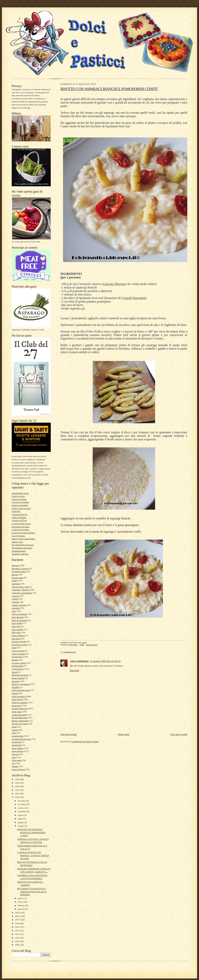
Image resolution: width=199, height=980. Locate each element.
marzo (21, 902)
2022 (17, 790)
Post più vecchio (179, 734)
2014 (17, 927)
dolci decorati (18, 617)
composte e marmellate (22, 593)
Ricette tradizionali (20, 721)
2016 (17, 923)
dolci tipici (16, 632)
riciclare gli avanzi (20, 724)
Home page (124, 734)
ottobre (21, 808)
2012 (17, 934)
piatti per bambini (19, 702)
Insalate (15, 660)
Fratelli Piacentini (134, 298)
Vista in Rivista (18, 769)
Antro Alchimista (79, 661)
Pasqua (15, 693)
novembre (22, 804)
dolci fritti (16, 626)
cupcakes (16, 608)
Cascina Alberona (114, 284)
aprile (20, 898)
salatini (15, 730)
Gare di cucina (18, 651)
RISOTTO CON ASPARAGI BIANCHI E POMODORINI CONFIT (31, 832)
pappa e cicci (17, 542)
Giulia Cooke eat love (21, 508)
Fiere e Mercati (18, 635)
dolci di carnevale (19, 620)
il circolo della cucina (21, 523)
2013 (17, 931)
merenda (15, 681)
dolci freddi (17, 623)
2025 (17, 779)
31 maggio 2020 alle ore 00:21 (105, 661)
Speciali (15, 754)
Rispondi (74, 670)
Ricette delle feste (20, 718)
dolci (14, 611)
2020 (17, 797)
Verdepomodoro (19, 551)
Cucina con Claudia (20, 502)
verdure (15, 766)
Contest (15, 599)
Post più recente (69, 734)
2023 (17, 786)
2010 (17, 941)
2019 (17, 913)
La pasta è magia (19, 663)
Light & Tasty (18, 669)
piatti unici (16, 706)
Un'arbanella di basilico (22, 548)
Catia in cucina (18, 496)
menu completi (18, 678)
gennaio (21, 909)
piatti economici (19, 696)
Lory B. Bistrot (18, 536)
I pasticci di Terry (19, 520)
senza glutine (17, 748)
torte (14, 757)
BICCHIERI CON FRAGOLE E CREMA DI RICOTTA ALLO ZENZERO (32, 892)
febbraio (22, 905)
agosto (21, 815)
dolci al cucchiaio (19, 614)
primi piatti (17, 712)
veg (13, 763)
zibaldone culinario (20, 554)
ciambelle (16, 584)
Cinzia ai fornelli (19, 499)
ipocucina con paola (20, 527)
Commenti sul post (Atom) (85, 741)
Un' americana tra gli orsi (23, 545)
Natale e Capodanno (21, 684)
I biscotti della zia (20, 514)
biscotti (15, 574)
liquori (15, 672)
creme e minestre (19, 605)
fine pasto (16, 639)
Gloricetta (16, 511)
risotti (14, 727)
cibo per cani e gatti (20, 587)
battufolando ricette (20, 493)
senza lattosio (18, 751)
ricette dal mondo (19, 715)
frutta (14, 647)
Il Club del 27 (18, 657)
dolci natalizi (17, 629)
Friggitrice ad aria (20, 645)
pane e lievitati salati (21, 690)
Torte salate (17, 760)
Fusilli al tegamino (20, 505)
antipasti (15, 565)
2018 (17, 916)
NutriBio (16, 687)
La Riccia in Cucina (20, 530)
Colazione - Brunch (20, 590)
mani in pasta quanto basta (23, 539)
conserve (16, 596)
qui (29, 108)
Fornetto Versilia (19, 641)
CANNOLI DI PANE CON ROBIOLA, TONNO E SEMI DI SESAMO (33, 855)
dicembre (22, 801)
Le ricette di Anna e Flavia (23, 533)
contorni (15, 602)
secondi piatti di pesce (21, 739)
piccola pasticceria (20, 708)
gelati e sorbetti (18, 654)
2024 (17, 783)
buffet (14, 581)
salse (14, 733)
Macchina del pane (20, 675)
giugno (21, 822)
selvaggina (16, 742)
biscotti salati (17, 578)
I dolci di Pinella (19, 517)
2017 (17, 920)
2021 (17, 794)
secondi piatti (18, 736)
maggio (21, 826)
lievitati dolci (17, 666)
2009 (17, 945)
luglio (21, 819)
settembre (22, 811)
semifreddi (16, 745)
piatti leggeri (17, 699)
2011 (17, 938)
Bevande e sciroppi (20, 568)
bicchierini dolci (19, 571)
